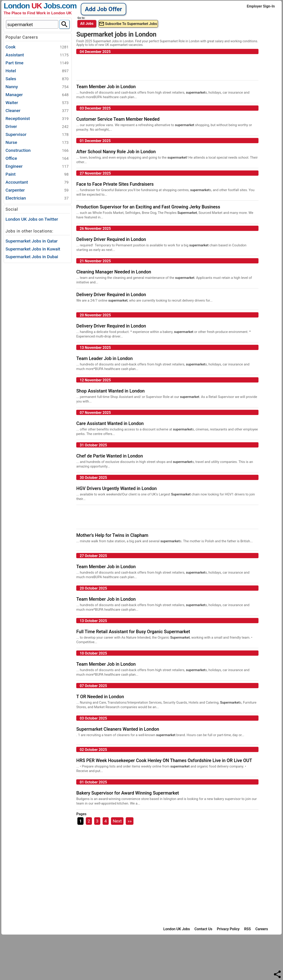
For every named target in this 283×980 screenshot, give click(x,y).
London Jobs (32, 6)
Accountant (37, 182)
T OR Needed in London (100, 697)
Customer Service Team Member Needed (118, 119)
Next (117, 821)
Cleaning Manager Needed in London (114, 272)
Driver (37, 127)
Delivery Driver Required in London (111, 239)
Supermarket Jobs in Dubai (32, 257)
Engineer (37, 166)
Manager (37, 95)
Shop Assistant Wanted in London (110, 391)
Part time (37, 63)
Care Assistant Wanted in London (110, 423)
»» (130, 821)
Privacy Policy (228, 929)
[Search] (64, 24)
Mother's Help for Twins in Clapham (112, 535)
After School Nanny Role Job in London (116, 152)
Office (37, 159)
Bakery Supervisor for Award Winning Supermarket (128, 793)
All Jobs (87, 24)
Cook (37, 47)
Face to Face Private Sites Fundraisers (115, 184)
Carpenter (37, 190)
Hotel (37, 71)
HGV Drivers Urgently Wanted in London (116, 488)
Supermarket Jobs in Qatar (32, 241)
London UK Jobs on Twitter (32, 219)
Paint (37, 174)
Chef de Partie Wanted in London (110, 456)
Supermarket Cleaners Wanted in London (118, 729)
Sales (37, 79)
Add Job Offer (103, 9)
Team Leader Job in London (104, 358)
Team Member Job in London (106, 87)
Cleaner (37, 111)
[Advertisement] (38, 332)
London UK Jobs (176, 929)
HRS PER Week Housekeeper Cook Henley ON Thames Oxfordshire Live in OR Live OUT (164, 760)
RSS (247, 929)
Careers (262, 929)
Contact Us (203, 929)
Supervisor (37, 135)
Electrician (37, 198)
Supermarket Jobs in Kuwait (33, 249)
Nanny (37, 87)
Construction (37, 151)
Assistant (37, 55)
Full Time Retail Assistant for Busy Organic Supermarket (133, 632)
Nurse (37, 143)
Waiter (37, 103)
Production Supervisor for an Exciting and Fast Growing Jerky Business (148, 207)
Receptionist (37, 119)
